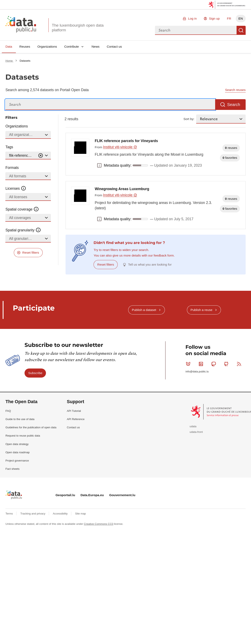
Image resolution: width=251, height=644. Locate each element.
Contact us (114, 47)
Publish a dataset (144, 310)
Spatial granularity (23, 230)
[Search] (110, 105)
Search (241, 30)
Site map (81, 514)
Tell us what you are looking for (150, 264)
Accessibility (60, 514)
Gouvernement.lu (122, 495)
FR (229, 18)
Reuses (25, 47)
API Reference (76, 419)
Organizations (47, 47)
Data (9, 47)
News (95, 47)
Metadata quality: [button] (99, 165)
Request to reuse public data (23, 436)
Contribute (72, 47)
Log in (192, 18)
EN (241, 18)
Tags (9, 147)
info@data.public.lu (197, 371)
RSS (240, 364)
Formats (12, 168)
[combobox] (196, 30)
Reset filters (31, 253)
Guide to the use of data (20, 419)
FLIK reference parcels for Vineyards (126, 141)
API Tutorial (74, 411)
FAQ (8, 411)
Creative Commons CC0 (99, 524)
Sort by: (189, 119)
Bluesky (189, 364)
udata (193, 426)
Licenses (16, 188)
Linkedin (202, 364)
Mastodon (214, 364)
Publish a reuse (201, 310)
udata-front (196, 432)
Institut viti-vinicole (120, 147)
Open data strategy (17, 444)
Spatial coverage (22, 209)
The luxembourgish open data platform (78, 28)
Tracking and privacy (33, 514)
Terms (9, 514)
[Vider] (41, 156)
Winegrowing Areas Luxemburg (122, 189)
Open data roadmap (17, 452)
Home (9, 61)
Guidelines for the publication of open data (31, 427)
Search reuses (235, 90)
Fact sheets (12, 469)
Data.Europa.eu (92, 495)
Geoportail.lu (65, 495)
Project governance (17, 461)
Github (227, 364)
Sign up (214, 18)
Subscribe (35, 373)
